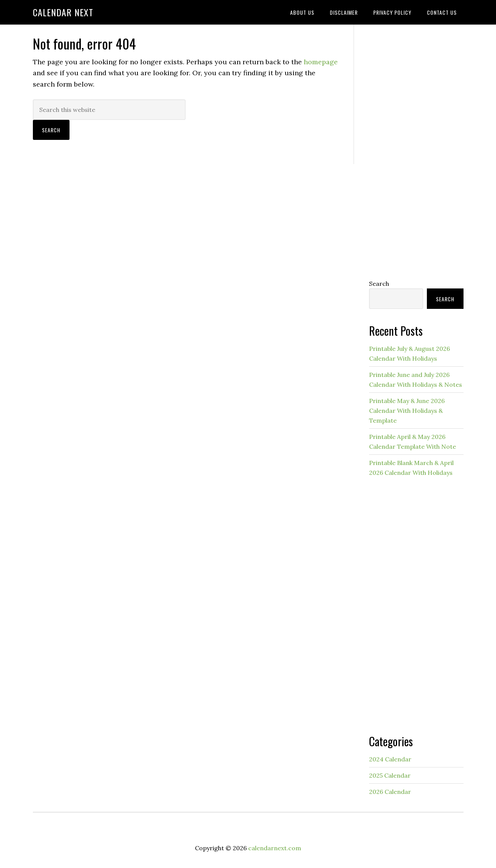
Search (379, 284)
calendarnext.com (275, 848)
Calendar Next (63, 12)
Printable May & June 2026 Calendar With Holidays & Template (407, 411)
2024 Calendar (390, 759)
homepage (321, 62)
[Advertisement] (416, 150)
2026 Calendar (390, 792)
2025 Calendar (390, 775)
